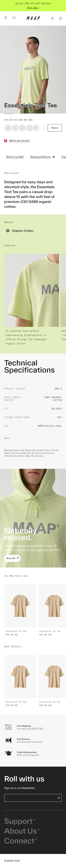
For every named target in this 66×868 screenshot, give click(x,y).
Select (55, 128)
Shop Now (32, 8)
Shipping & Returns (43, 157)
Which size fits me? (19, 141)
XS (8, 128)
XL (37, 128)
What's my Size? (15, 157)
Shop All (12, 558)
